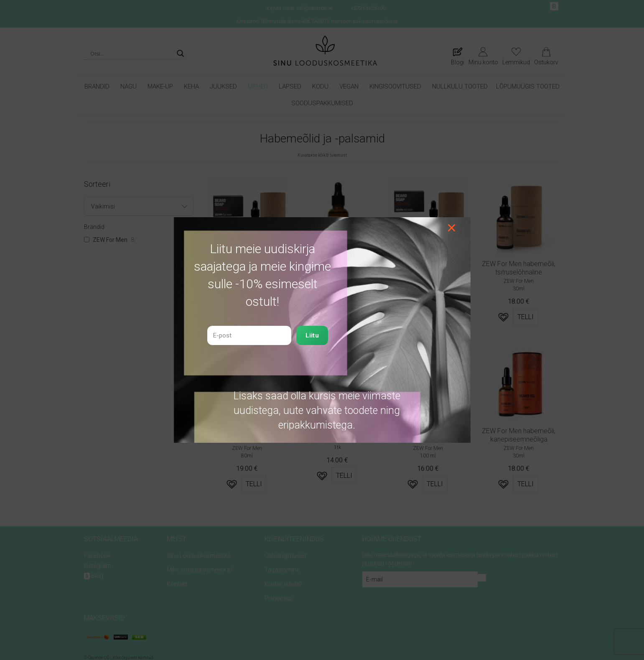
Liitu (312, 335)
